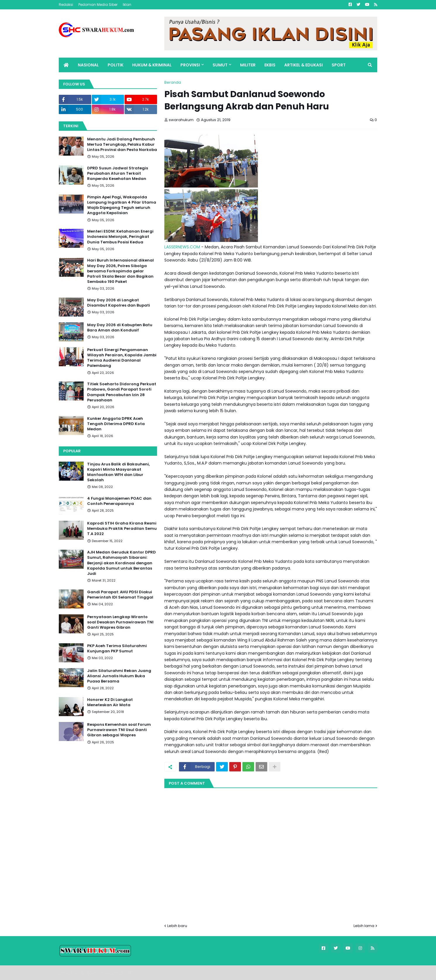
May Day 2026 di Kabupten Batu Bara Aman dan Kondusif (120, 328)
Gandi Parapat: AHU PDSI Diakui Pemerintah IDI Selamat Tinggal (120, 595)
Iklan (127, 5)
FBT (130, 973)
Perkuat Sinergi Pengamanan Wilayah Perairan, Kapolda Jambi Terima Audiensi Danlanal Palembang (122, 358)
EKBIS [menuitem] (270, 65)
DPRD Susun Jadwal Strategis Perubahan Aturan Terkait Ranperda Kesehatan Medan (118, 173)
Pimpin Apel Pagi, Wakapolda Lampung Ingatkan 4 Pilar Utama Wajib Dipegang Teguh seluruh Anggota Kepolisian (122, 205)
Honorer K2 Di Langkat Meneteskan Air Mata (110, 702)
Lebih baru (177, 926)
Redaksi (66, 5)
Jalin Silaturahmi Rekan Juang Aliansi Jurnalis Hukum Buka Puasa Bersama (119, 676)
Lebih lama (364, 926)
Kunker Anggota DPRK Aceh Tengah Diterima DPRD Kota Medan (116, 424)
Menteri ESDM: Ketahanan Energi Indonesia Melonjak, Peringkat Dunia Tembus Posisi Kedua (120, 237)
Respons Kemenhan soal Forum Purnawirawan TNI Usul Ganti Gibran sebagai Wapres (119, 730)
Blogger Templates (100, 973)
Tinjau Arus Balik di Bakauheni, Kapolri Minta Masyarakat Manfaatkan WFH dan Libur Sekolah (118, 472)
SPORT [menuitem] (339, 65)
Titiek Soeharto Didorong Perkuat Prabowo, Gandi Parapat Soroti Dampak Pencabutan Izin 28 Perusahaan (122, 392)
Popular (72, 451)
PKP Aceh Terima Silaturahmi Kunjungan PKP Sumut (117, 649)
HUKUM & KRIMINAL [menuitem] (152, 65)
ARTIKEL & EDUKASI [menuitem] (304, 65)
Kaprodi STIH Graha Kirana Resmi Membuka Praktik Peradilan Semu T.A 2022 (122, 529)
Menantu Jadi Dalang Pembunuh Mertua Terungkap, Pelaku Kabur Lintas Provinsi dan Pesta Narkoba (122, 145)
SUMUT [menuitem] (220, 65)
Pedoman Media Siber (98, 5)
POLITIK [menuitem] (116, 65)
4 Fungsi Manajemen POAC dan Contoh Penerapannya (119, 501)
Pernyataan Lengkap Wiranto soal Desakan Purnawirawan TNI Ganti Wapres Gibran (120, 622)
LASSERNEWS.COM (182, 247)
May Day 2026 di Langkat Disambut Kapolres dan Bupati (119, 303)
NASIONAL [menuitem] (88, 65)
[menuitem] (66, 65)
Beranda (173, 82)
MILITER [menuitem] (248, 65)
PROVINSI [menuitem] (190, 65)
